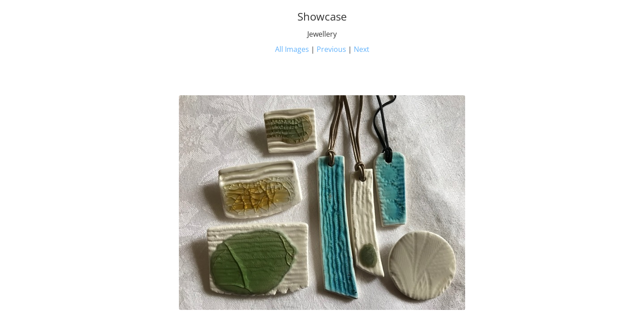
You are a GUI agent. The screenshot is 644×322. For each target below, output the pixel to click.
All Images (292, 49)
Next (362, 49)
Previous (331, 49)
